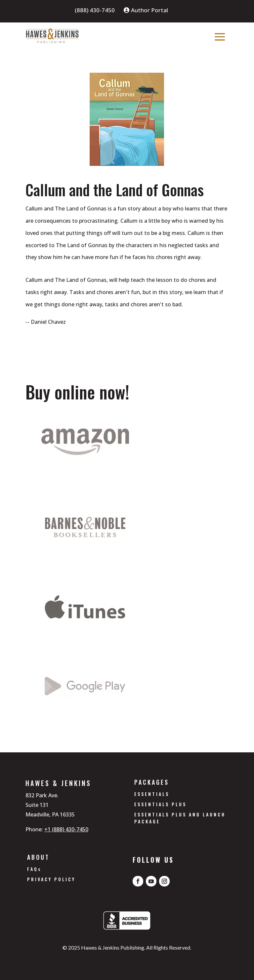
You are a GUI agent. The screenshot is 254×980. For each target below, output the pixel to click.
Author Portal (146, 11)
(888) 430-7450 (95, 11)
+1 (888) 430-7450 (66, 829)
